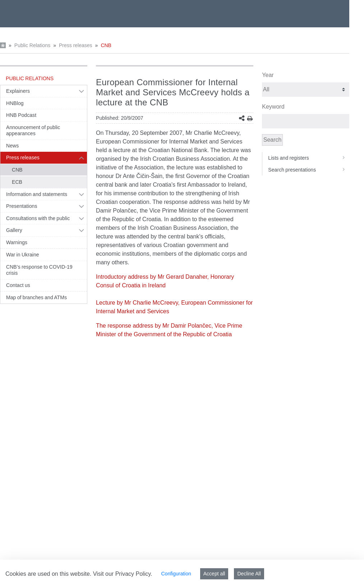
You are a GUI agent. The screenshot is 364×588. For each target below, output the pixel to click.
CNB (106, 45)
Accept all (214, 574)
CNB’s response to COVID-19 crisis (39, 270)
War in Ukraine (23, 255)
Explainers (18, 91)
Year (268, 75)
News (12, 146)
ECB (17, 182)
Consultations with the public (38, 218)
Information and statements (37, 194)
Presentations (22, 206)
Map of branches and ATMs (36, 297)
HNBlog (15, 103)
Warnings (17, 242)
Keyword (273, 107)
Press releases (76, 45)
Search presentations (309, 170)
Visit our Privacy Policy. (123, 574)
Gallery (14, 230)
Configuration (176, 574)
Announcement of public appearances (33, 131)
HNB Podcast (21, 115)
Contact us (18, 285)
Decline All (249, 574)
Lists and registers (309, 158)
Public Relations (32, 45)
